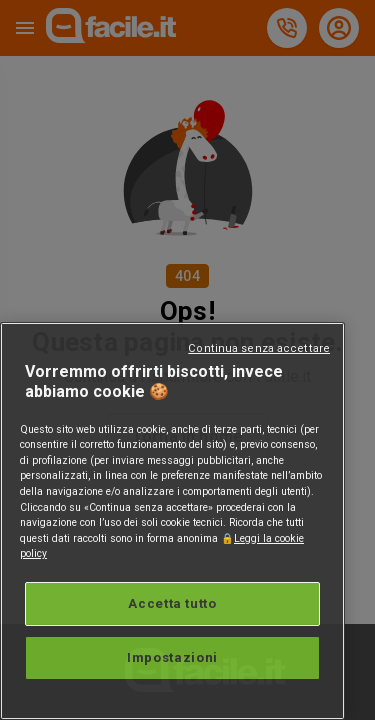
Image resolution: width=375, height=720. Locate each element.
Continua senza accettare (259, 348)
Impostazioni (172, 657)
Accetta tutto (172, 603)
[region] (172, 521)
